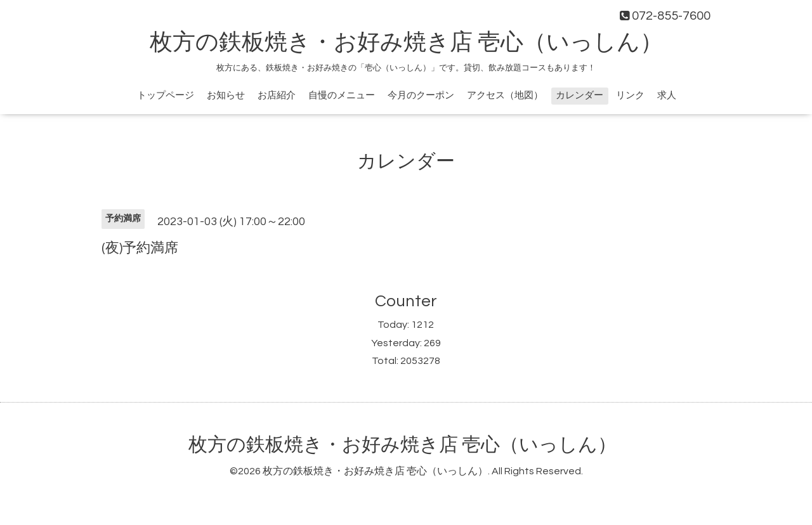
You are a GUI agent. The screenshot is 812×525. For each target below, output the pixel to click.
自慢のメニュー (342, 95)
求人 (667, 95)
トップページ (166, 95)
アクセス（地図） (505, 95)
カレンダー (580, 95)
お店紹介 (277, 95)
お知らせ (226, 95)
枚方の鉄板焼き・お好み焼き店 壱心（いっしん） (406, 42)
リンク (630, 95)
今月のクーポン (421, 95)
